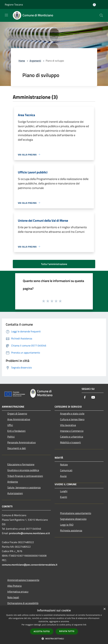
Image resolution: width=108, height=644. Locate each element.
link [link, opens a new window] (85, 625)
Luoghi (64, 491)
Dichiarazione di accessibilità (23, 603)
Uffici (10, 425)
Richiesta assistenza (71, 530)
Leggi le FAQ (67, 525)
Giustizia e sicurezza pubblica (23, 470)
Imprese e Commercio (72, 431)
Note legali (13, 597)
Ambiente (13, 482)
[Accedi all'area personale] (94, 5)
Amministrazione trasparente (23, 580)
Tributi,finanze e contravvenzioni (25, 476)
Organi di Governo (17, 414)
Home (22, 61)
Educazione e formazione (21, 464)
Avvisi (63, 476)
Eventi (64, 497)
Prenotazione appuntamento (76, 513)
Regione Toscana (14, 4)
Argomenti (35, 61)
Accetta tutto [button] (42, 631)
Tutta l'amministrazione (54, 264)
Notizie (64, 465)
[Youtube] (93, 398)
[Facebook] (85, 398)
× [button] (104, 609)
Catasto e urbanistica (72, 437)
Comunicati (66, 470)
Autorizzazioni (15, 493)
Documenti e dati (17, 448)
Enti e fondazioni (16, 431)
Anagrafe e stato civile (72, 414)
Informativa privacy (18, 592)
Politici (11, 437)
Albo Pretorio (14, 586)
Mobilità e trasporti (70, 442)
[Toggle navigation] (6, 15)
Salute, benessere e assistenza (24, 487)
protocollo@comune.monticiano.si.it (29, 533)
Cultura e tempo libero (72, 419)
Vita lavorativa (68, 425)
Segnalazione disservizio (73, 519)
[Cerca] (101, 15)
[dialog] (54, 625)
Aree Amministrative (19, 419)
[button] (54, 639)
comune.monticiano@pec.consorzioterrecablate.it (30, 565)
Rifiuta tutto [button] (67, 631)
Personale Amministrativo (21, 442)
